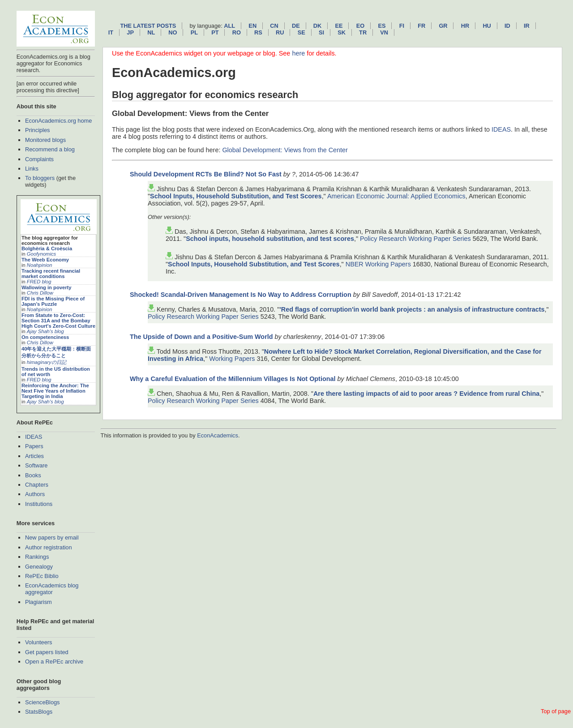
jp (130, 32)
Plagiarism (38, 602)
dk (317, 26)
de (296, 26)
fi (402, 26)
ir (527, 26)
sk (342, 32)
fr (421, 26)
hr (465, 26)
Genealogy (39, 567)
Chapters (37, 485)
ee (339, 26)
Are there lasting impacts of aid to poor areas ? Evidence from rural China (426, 394)
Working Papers (232, 359)
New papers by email (52, 537)
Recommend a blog (50, 149)
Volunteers (38, 642)
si (321, 32)
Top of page (556, 711)
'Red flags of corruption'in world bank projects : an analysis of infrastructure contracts (412, 309)
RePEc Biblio (42, 576)
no (173, 32)
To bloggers (40, 178)
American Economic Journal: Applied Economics (396, 196)
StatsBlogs (39, 712)
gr (443, 26)
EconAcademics (218, 435)
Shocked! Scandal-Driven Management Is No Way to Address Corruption (241, 295)
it (111, 32)
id (507, 26)
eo (361, 26)
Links (32, 169)
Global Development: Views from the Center (285, 150)
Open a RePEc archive (54, 662)
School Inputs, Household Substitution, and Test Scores (236, 196)
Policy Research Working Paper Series (415, 239)
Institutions (39, 504)
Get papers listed (47, 652)
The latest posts (148, 26)
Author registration (49, 547)
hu (487, 26)
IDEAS (34, 437)
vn (384, 32)
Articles (34, 456)
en (252, 26)
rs (258, 32)
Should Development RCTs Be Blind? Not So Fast (206, 174)
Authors (35, 494)
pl (194, 32)
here (298, 53)
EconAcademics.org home (58, 121)
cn (274, 26)
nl (151, 32)
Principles (37, 130)
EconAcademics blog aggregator (52, 589)
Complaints (39, 159)
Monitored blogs (45, 140)
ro (237, 32)
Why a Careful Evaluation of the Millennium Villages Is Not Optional (233, 379)
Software (36, 465)
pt (215, 32)
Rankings (37, 557)
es (382, 26)
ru (280, 32)
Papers (34, 446)
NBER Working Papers (378, 264)
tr (363, 32)
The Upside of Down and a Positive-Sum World (202, 337)
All (229, 26)
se (301, 32)
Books (33, 475)
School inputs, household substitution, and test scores (270, 239)
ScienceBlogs (43, 702)
